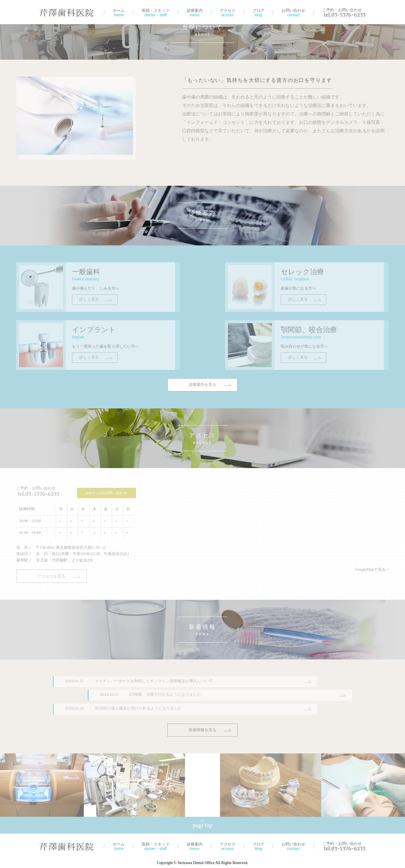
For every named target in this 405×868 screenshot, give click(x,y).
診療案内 (195, 13)
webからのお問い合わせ (87, 493)
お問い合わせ (293, 13)
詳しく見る (70, 313)
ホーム (119, 13)
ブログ (258, 13)
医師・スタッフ (156, 13)
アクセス (228, 13)
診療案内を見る (202, 399)
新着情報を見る (202, 730)
